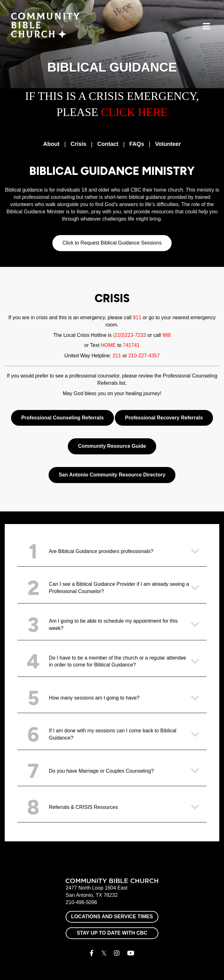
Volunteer (168, 144)
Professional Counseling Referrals (62, 418)
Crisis (78, 144)
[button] (112, 551)
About (51, 144)
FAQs (137, 144)
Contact (108, 144)
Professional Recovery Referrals (164, 418)
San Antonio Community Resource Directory (112, 475)
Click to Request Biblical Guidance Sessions (112, 243)
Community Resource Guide (112, 446)
